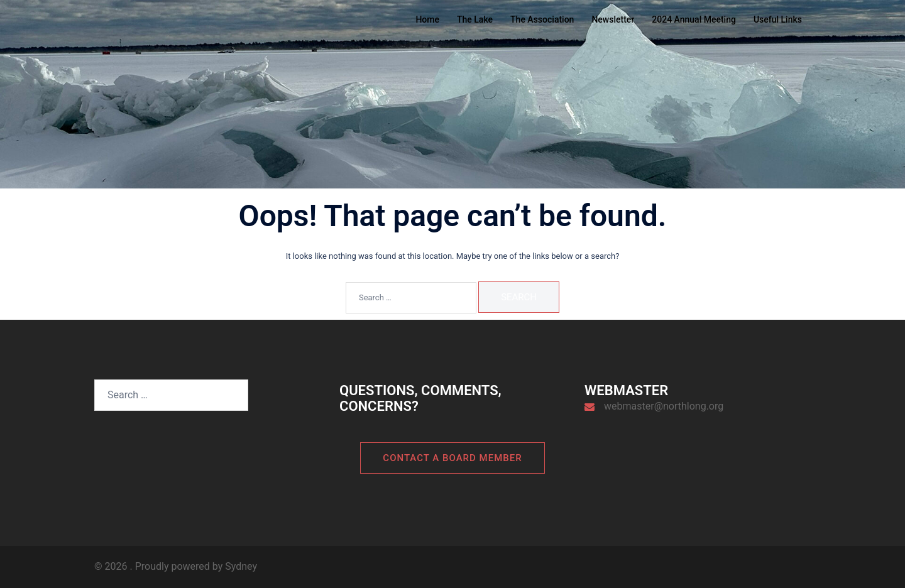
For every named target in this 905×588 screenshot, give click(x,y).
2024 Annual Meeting (694, 19)
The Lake (475, 19)
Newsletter (613, 19)
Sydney (241, 566)
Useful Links (778, 19)
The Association (542, 19)
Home (427, 19)
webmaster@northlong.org (664, 406)
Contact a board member (452, 458)
